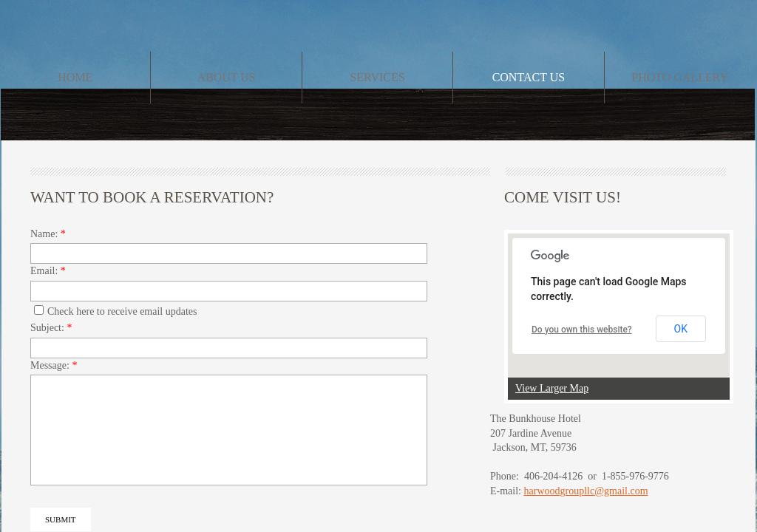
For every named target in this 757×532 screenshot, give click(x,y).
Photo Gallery (680, 77)
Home (75, 77)
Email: (48, 271)
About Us (226, 77)
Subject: (51, 328)
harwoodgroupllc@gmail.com (586, 491)
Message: (54, 365)
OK (681, 329)
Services (377, 77)
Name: (48, 234)
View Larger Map (552, 388)
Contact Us (529, 77)
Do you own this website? (582, 330)
